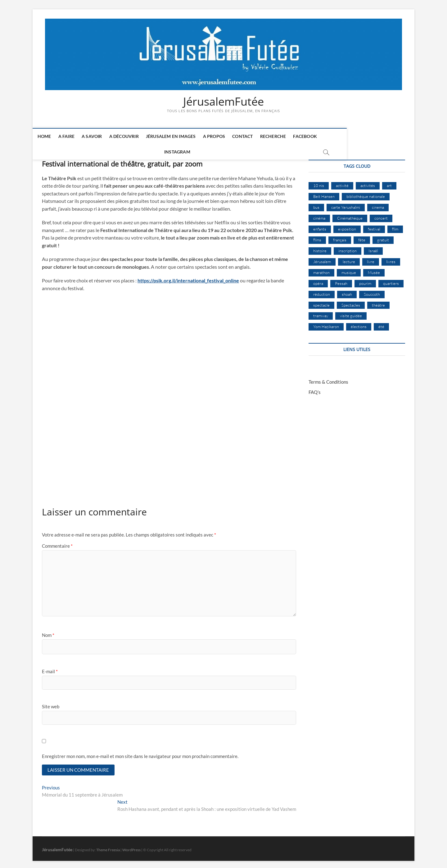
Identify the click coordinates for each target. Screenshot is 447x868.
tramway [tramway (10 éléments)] (321, 313)
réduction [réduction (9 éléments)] (322, 291)
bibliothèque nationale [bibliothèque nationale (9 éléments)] (366, 194)
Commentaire (57, 543)
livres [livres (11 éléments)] (391, 259)
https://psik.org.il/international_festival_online (188, 278)
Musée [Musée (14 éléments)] (374, 270)
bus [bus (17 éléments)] (316, 205)
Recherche (281, 137)
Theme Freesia (108, 848)
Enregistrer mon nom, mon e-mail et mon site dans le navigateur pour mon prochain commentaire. (140, 754)
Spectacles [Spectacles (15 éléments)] (351, 302)
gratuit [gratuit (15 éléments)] (383, 237)
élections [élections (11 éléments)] (359, 324)
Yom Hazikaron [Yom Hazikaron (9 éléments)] (326, 324)
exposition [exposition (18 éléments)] (347, 226)
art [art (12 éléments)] (389, 183)
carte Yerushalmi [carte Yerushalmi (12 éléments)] (346, 205)
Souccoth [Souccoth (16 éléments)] (372, 291)
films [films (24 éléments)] (317, 237)
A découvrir (131, 137)
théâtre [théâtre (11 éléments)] (378, 302)
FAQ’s (315, 390)
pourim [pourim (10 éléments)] (365, 281)
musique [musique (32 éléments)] (349, 270)
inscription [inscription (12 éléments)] (348, 248)
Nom (48, 633)
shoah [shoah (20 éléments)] (347, 291)
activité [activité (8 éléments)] (342, 183)
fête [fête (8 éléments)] (362, 237)
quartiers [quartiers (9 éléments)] (391, 281)
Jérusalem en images (178, 137)
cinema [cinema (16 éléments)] (378, 205)
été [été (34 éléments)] (381, 324)
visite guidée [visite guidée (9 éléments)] (351, 313)
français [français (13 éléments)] (340, 237)
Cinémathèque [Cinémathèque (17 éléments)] (350, 216)
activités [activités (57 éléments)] (368, 183)
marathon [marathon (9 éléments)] (321, 270)
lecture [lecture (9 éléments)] (349, 259)
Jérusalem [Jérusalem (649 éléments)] (322, 259)
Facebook (313, 137)
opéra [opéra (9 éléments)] (318, 281)
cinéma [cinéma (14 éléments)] (319, 216)
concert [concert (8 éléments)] (381, 216)
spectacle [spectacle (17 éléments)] (321, 302)
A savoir (99, 137)
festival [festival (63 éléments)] (374, 226)
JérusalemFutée (223, 102)
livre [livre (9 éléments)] (371, 259)
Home (52, 137)
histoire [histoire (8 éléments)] (320, 248)
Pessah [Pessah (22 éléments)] (341, 281)
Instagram (345, 137)
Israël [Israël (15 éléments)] (373, 248)
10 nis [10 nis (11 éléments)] (319, 183)
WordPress (131, 848)
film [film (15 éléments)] (395, 226)
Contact (250, 137)
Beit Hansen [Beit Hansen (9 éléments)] (324, 194)
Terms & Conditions (328, 379)
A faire (74, 137)
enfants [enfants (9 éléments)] (320, 226)
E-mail (50, 669)
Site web (51, 704)
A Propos (222, 137)
